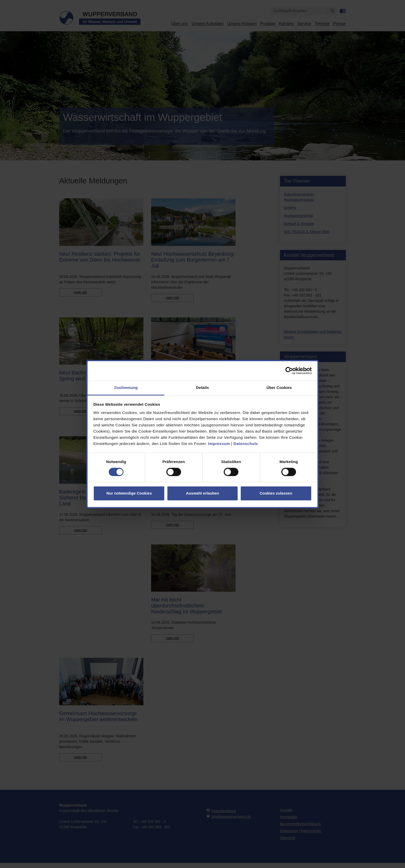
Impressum (219, 444)
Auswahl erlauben (202, 493)
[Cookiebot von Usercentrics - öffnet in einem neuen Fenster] (289, 371)
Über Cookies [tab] (279, 388)
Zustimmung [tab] (126, 388)
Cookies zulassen (276, 493)
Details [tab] (202, 388)
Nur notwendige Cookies (129, 493)
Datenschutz (246, 444)
